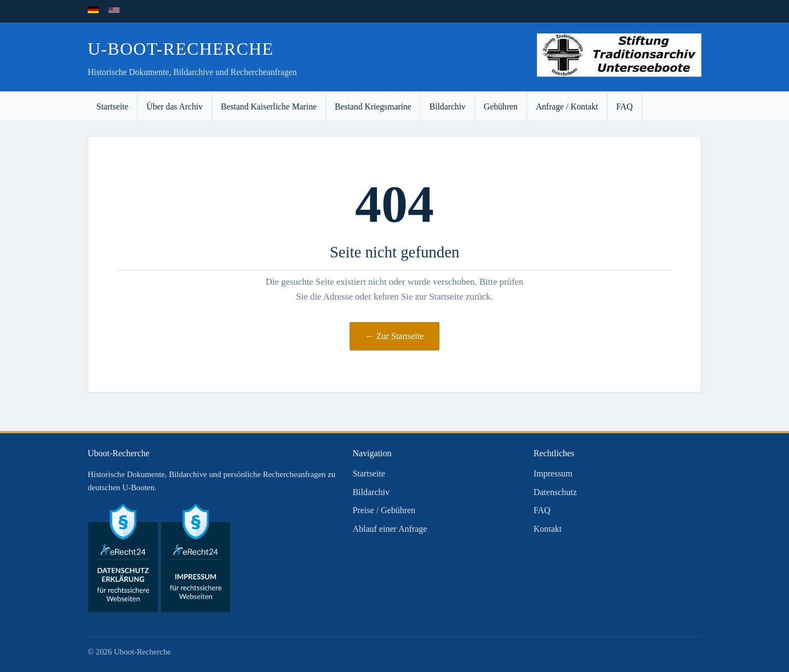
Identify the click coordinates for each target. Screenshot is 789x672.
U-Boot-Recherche (181, 49)
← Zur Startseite (395, 336)
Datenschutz (555, 492)
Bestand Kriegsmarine (373, 107)
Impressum (553, 473)
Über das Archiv (175, 107)
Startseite (112, 107)
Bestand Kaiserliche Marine (269, 107)
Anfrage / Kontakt (567, 107)
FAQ (625, 107)
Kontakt (548, 529)
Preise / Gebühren (384, 510)
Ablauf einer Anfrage (390, 529)
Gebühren (501, 107)
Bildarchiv (448, 107)
